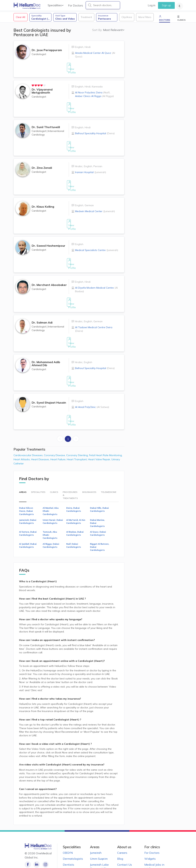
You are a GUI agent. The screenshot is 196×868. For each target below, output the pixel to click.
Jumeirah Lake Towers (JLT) (99, 839)
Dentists (68, 837)
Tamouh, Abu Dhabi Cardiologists (50, 508)
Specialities (56, 5)
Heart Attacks (22, 432)
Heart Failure (59, 432)
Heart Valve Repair (100, 432)
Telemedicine (109, 465)
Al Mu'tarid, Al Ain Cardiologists (76, 494)
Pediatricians (71, 843)
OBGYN (68, 825)
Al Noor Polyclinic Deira (92, 94)
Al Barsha (96, 847)
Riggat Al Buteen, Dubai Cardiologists (100, 520)
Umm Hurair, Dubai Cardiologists (53, 494)
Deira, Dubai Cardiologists (74, 482)
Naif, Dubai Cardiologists (74, 518)
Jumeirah (96, 825)
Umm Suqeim (99, 831)
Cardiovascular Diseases (29, 428)
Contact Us (125, 837)
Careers (122, 825)
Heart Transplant (77, 432)
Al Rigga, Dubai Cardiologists (51, 518)
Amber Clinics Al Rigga (94, 98)
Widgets (150, 831)
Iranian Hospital (91, 168)
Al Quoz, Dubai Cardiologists (98, 506)
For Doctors (76, 5)
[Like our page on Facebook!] (28, 837)
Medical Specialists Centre (97, 239)
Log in (152, 5)
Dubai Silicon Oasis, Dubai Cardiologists (26, 484)
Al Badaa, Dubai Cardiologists (75, 506)
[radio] (34, 87)
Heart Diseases (41, 432)
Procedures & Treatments (70, 468)
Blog (120, 831)
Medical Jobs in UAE (154, 839)
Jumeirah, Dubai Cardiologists (28, 494)
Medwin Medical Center (95, 204)
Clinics (54, 465)
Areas (23, 465)
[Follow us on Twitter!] (52, 837)
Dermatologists (73, 831)
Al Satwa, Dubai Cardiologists (28, 506)
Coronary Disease (55, 428)
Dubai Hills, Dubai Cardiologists (99, 482)
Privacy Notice (127, 849)
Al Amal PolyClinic (92, 383)
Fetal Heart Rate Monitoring (106, 428)
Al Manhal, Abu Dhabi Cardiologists (51, 484)
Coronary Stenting (78, 428)
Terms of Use (126, 843)
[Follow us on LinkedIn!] (36, 837)
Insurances (89, 465)
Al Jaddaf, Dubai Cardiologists (28, 518)
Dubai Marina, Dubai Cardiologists (97, 496)
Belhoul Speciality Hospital (95, 132)
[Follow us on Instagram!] (44, 837)
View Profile (69, 73)
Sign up (166, 5)
